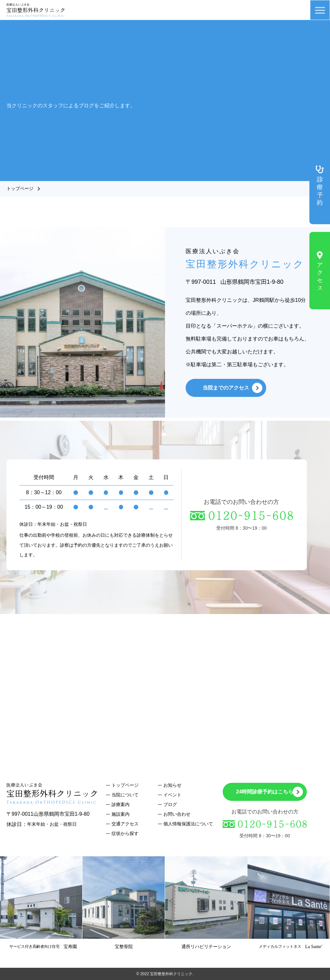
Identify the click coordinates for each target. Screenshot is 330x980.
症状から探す (125, 833)
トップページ (20, 188)
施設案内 (121, 814)
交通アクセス (125, 824)
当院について (125, 795)
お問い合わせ (177, 814)
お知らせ (172, 785)
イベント (172, 795)
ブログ (170, 804)
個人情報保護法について (188, 824)
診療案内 (121, 804)
